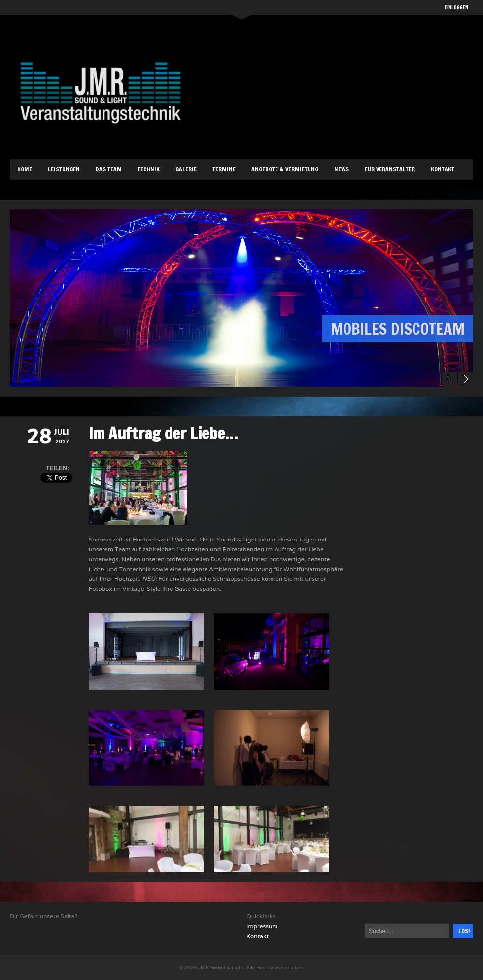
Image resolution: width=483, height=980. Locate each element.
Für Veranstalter (390, 169)
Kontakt (443, 169)
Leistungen (64, 169)
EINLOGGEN (456, 7)
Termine (224, 169)
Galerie (186, 169)
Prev (450, 379)
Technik (149, 169)
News (342, 169)
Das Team (109, 169)
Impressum (262, 926)
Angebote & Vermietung (285, 169)
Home (25, 169)
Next (466, 379)
